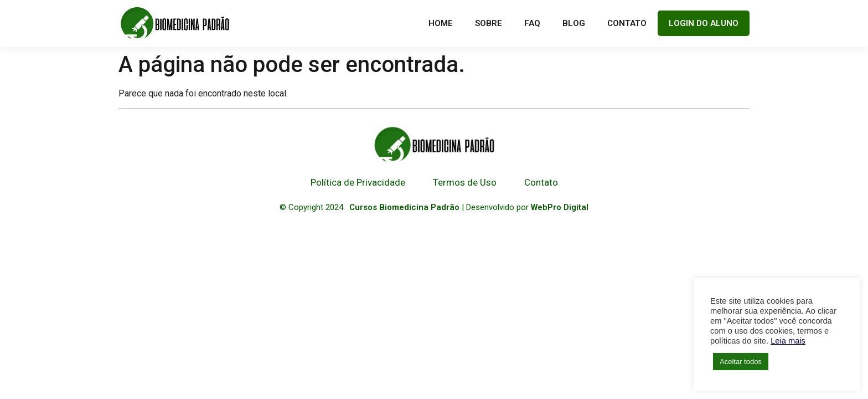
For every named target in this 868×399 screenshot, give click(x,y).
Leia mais (788, 341)
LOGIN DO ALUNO (704, 23)
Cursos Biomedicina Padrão (404, 207)
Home (441, 23)
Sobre (489, 23)
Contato (627, 23)
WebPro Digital (560, 207)
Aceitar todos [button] (741, 362)
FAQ (532, 23)
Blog (574, 23)
